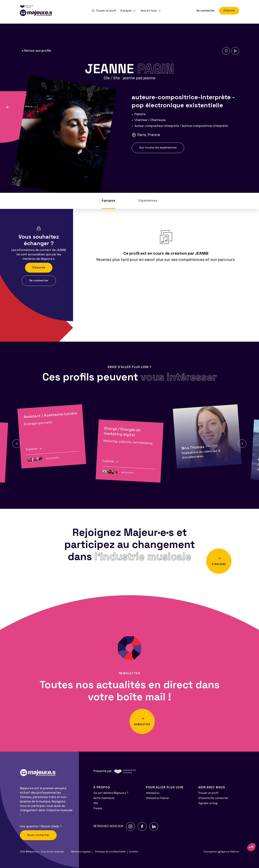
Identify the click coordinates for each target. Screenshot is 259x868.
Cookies (133, 852)
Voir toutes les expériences (158, 148)
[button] (17, 444)
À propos (108, 201)
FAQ (96, 803)
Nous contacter (38, 835)
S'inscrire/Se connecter (213, 798)
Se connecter (205, 11)
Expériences (148, 201)
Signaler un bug (208, 803)
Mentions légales (81, 852)
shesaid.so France (157, 798)
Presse (98, 808)
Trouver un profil (208, 793)
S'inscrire (229, 11)
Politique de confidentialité (110, 852)
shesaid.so (153, 793)
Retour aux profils (36, 51)
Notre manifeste (104, 798)
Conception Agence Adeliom (221, 852)
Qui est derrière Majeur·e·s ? (111, 793)
